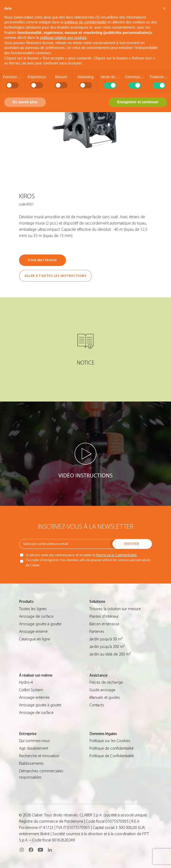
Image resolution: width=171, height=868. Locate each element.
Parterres (97, 632)
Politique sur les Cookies (110, 741)
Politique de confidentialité (111, 748)
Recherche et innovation (39, 756)
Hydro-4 (26, 682)
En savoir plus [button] (25, 102)
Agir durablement (34, 748)
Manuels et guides (105, 697)
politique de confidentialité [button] (85, 22)
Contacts (97, 705)
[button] (164, 8)
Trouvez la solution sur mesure (115, 609)
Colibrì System (31, 690)
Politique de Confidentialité (112, 756)
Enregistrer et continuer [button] (138, 102)
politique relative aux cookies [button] (63, 38)
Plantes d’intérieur (104, 616)
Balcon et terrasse (104, 624)
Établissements (31, 763)
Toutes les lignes (33, 609)
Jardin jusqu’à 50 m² (106, 639)
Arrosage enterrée (34, 697)
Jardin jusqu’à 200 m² (107, 647)
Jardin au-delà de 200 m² (110, 654)
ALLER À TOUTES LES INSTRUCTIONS (55, 276)
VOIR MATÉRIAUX (42, 260)
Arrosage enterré (33, 632)
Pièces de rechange (106, 682)
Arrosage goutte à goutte (40, 624)
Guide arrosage (102, 690)
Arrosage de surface (36, 616)
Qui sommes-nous (35, 741)
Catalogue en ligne (35, 639)
